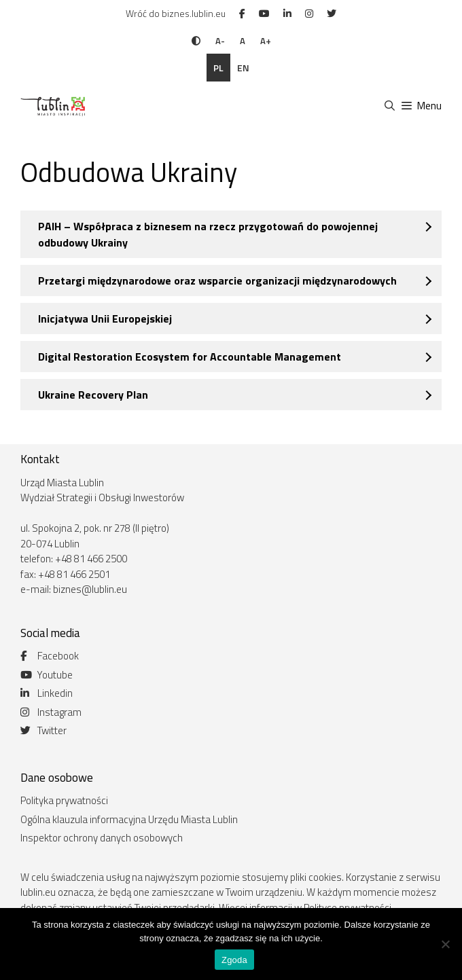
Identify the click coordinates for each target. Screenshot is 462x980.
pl (218, 68)
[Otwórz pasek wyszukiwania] (389, 106)
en (243, 68)
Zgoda (234, 960)
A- (220, 41)
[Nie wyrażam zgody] (445, 944)
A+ (266, 41)
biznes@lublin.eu (90, 589)
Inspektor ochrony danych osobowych (102, 838)
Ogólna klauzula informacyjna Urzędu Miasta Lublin (129, 819)
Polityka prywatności (64, 800)
